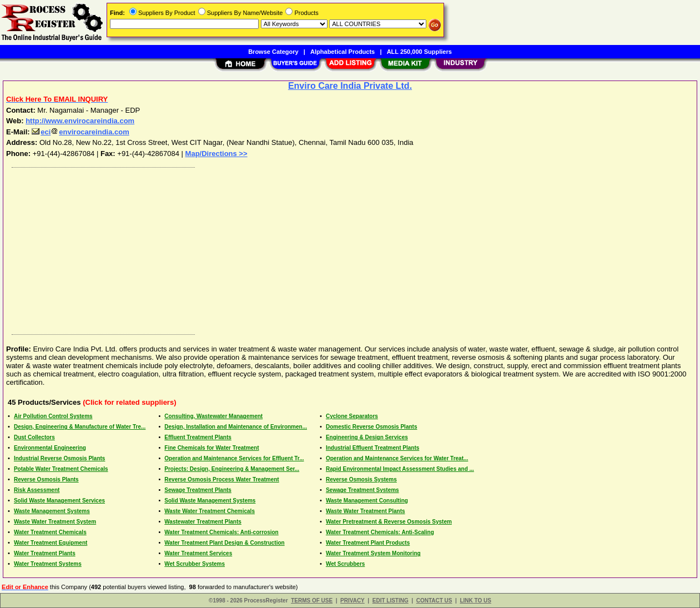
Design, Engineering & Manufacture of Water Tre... (80, 427)
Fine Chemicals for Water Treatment (211, 448)
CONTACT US (434, 601)
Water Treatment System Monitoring (373, 553)
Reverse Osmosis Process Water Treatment (221, 479)
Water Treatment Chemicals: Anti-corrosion (221, 532)
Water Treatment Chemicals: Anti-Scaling (380, 532)
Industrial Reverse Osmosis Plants (60, 458)
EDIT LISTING (391, 601)
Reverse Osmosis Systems (361, 479)
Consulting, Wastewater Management (213, 416)
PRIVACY (352, 601)
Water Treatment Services (198, 553)
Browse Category (273, 52)
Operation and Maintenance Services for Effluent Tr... (234, 458)
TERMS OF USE (312, 601)
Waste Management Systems (52, 511)
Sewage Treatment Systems (362, 490)
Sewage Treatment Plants (198, 490)
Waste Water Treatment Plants (366, 511)
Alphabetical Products (343, 52)
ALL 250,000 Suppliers (419, 52)
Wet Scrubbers (345, 564)
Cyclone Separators (352, 416)
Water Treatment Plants (45, 553)
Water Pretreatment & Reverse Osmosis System (389, 522)
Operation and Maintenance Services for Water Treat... (397, 458)
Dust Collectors (34, 437)
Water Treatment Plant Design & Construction (224, 543)
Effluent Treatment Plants (198, 437)
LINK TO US (475, 601)
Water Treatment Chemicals (50, 532)
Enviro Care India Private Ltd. (350, 86)
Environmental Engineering (50, 448)
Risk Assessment (37, 490)
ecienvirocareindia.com (80, 132)
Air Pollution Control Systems (53, 416)
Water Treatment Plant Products (368, 543)
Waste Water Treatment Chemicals (210, 511)
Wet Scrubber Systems (195, 564)
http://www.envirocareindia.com (80, 121)
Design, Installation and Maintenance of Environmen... (236, 427)
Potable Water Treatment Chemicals (61, 469)
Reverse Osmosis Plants (46, 479)
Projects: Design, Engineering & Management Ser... (232, 469)
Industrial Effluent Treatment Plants (372, 448)
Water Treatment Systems (48, 564)
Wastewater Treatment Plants (203, 522)
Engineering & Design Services (367, 437)
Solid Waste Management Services (59, 501)
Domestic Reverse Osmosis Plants (372, 427)
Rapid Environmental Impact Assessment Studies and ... (400, 469)
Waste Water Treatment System (55, 522)
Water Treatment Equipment (51, 543)
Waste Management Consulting (367, 501)
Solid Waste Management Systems (210, 501)
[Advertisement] (340, 248)
